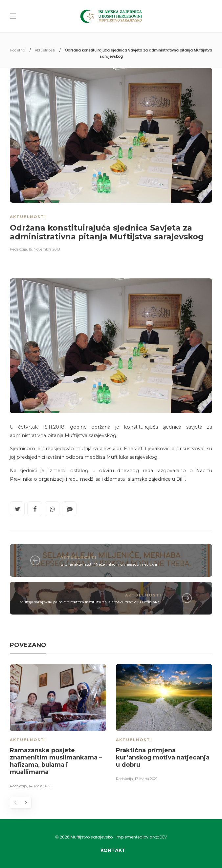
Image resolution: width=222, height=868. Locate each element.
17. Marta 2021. (146, 779)
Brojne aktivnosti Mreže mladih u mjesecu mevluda (109, 564)
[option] (58, 727)
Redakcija (18, 249)
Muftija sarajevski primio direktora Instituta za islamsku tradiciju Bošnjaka (90, 602)
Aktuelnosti (45, 50)
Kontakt (113, 850)
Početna (18, 50)
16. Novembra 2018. (44, 249)
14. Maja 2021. (40, 786)
